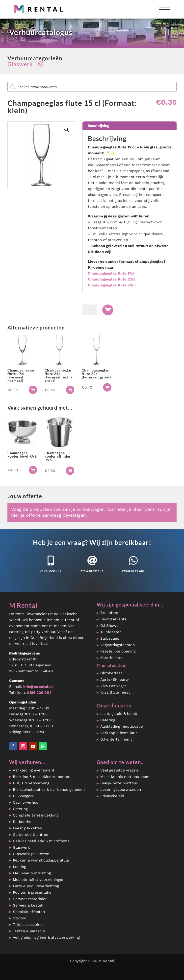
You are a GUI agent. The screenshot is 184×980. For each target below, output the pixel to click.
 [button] (33, 390)
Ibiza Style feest (115, 692)
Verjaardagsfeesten (118, 645)
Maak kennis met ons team (125, 777)
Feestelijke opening (118, 651)
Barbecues (110, 638)
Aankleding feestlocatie (122, 726)
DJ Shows (109, 626)
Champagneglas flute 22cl (112, 279)
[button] (67, 130)
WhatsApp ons (133, 571)
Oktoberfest (111, 673)
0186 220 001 (39, 693)
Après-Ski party (115, 679)
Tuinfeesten (111, 632)
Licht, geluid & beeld (119, 714)
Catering (108, 720)
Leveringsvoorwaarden (121, 790)
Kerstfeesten (112, 658)
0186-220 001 (51, 571)
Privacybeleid (112, 796)
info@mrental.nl (92, 571)
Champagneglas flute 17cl (111, 273)
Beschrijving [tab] (98, 126)
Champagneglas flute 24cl (112, 285)
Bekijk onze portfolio (119, 783)
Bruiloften (109, 613)
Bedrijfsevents (113, 619)
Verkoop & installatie (119, 733)
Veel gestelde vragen (119, 770)
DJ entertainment (116, 739)
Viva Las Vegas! (114, 686)
